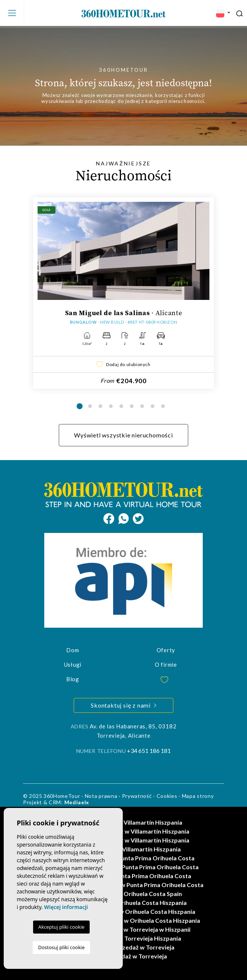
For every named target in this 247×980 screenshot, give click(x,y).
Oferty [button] (166, 650)
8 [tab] (153, 406)
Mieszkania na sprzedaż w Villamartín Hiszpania (123, 831)
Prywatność (137, 796)
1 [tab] (80, 406)
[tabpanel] (123, 293)
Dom (73, 650)
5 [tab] (121, 406)
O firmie (166, 664)
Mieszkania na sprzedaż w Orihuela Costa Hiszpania (124, 911)
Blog (73, 679)
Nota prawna (101, 796)
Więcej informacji (66, 907)
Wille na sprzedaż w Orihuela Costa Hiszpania (124, 903)
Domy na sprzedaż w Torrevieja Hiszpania (123, 938)
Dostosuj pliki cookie (61, 947)
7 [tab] (142, 406)
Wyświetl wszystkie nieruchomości (123, 435)
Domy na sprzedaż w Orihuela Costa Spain (123, 894)
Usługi (73, 664)
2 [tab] (90, 406)
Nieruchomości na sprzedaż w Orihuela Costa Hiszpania (123, 920)
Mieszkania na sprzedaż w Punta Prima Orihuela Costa (124, 867)
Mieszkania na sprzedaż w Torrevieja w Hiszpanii (123, 929)
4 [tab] (111, 406)
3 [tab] (100, 406)
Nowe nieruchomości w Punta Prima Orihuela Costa (124, 858)
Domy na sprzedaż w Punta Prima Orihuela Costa (123, 876)
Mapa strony (198, 796)
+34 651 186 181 (149, 751)
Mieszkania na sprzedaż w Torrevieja (124, 947)
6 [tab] (132, 406)
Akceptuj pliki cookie (61, 927)
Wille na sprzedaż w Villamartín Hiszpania (123, 849)
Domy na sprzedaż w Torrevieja (123, 956)
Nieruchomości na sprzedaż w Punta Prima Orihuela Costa (123, 885)
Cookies (167, 796)
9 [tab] (163, 406)
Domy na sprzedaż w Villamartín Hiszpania (124, 822)
